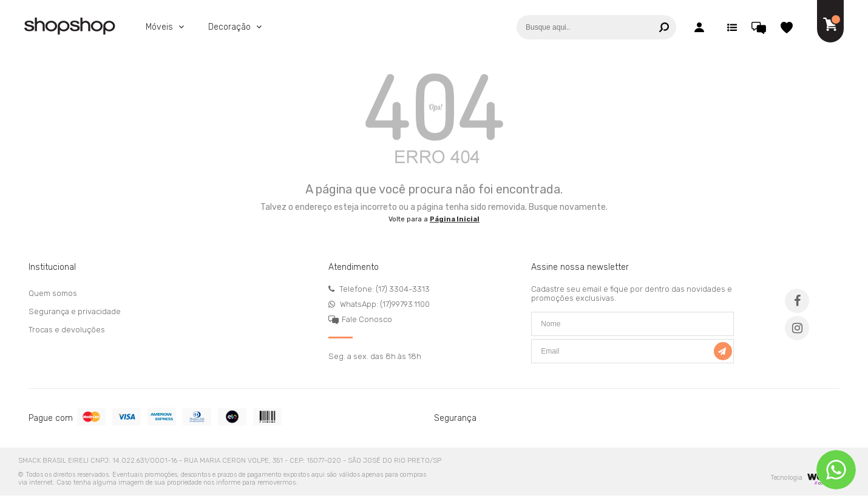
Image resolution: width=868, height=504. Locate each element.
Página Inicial (455, 219)
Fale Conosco (367, 319)
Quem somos (53, 293)
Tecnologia (804, 478)
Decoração (231, 27)
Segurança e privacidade (75, 311)
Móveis (161, 27)
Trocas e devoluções (67, 330)
